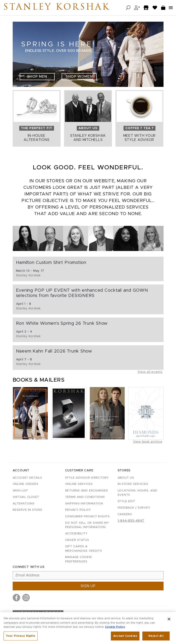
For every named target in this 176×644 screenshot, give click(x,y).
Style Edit (127, 501)
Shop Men (37, 77)
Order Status (77, 540)
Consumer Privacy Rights (87, 517)
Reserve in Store (28, 510)
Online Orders (26, 484)
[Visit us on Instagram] (26, 598)
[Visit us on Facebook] (16, 598)
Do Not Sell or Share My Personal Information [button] (87, 525)
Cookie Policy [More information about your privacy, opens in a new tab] (115, 629)
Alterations (24, 504)
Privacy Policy (78, 510)
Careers (125, 514)
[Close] (169, 621)
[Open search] (128, 8)
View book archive (148, 442)
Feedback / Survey (134, 508)
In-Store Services (133, 484)
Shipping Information (84, 504)
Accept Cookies (125, 638)
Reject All (156, 638)
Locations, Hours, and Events (138, 493)
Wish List (20, 491)
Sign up (88, 586)
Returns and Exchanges (87, 491)
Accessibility (76, 534)
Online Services (79, 484)
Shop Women (79, 77)
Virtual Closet (26, 497)
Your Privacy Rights (21, 638)
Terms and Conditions (85, 497)
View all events (150, 372)
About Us (126, 478)
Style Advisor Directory (87, 478)
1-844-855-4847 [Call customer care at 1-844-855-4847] (131, 521)
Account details (27, 478)
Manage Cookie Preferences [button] (79, 559)
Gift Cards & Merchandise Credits (84, 549)
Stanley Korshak (57, 8)
